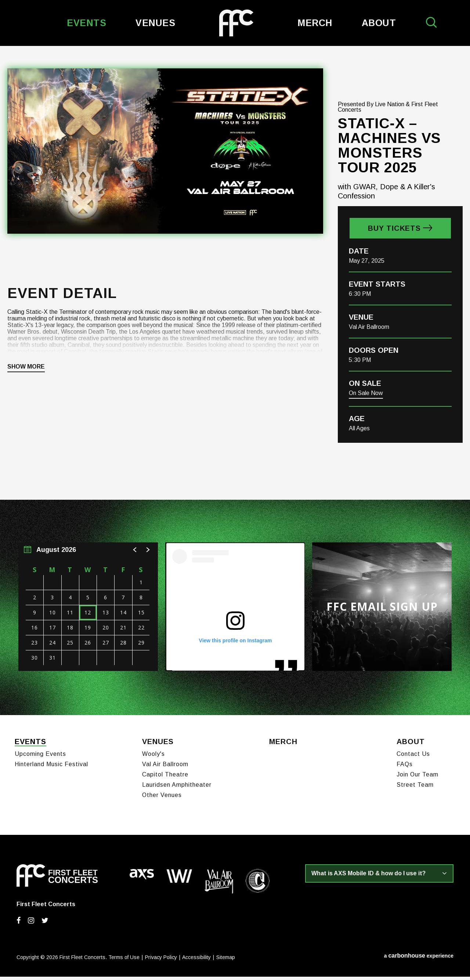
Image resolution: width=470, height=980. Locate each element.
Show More (26, 372)
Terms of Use (124, 961)
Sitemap (226, 961)
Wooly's (153, 757)
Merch (315, 23)
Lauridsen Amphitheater (177, 788)
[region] (88, 612)
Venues (155, 23)
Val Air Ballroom (165, 767)
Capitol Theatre (165, 778)
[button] (135, 555)
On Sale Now (366, 398)
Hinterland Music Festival (51, 767)
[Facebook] (19, 924)
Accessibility (196, 961)
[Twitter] (45, 924)
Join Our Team (417, 778)
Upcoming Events (40, 757)
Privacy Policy (161, 961)
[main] (235, 383)
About (379, 23)
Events (86, 23)
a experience (419, 959)
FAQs (405, 767)
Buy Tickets (394, 233)
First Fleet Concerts (236, 23)
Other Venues (162, 798)
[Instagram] (31, 924)
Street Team (415, 788)
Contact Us (413, 757)
